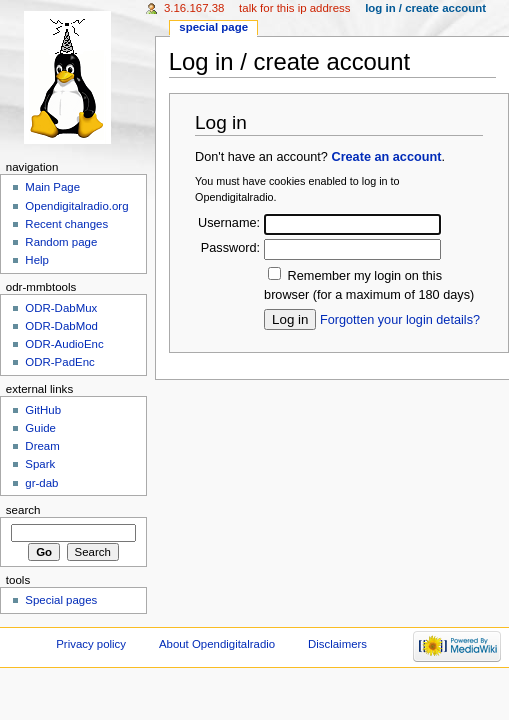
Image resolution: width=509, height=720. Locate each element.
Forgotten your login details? (400, 320)
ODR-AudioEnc (64, 344)
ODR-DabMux (61, 308)
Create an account (386, 157)
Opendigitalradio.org (76, 206)
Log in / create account (425, 8)
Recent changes (66, 224)
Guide (40, 428)
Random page (61, 242)
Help (37, 260)
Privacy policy (91, 644)
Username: (229, 223)
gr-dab (41, 483)
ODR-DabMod (61, 326)
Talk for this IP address (294, 8)
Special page (213, 27)
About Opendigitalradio (217, 644)
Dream (42, 446)
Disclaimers (337, 644)
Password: (230, 248)
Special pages (61, 600)
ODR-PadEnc (59, 362)
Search (23, 510)
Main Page (52, 187)
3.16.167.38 (194, 8)
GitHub (43, 410)
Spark (40, 464)
